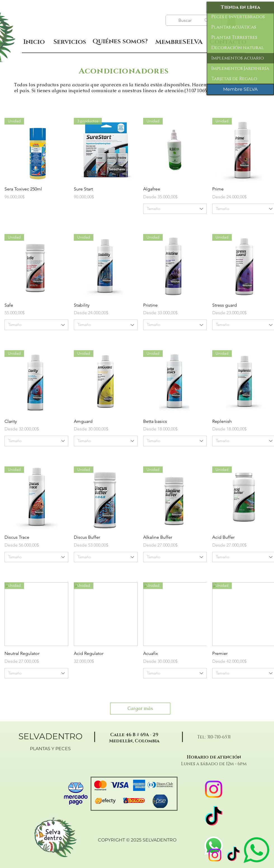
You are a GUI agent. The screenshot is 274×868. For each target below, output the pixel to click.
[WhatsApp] (214, 846)
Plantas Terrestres (234, 37)
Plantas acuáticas (234, 27)
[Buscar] (186, 20)
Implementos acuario (238, 58)
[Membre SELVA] (240, 89)
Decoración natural (238, 48)
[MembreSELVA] (179, 42)
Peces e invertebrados (238, 17)
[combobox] (175, 209)
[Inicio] (34, 42)
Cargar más (140, 708)
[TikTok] (233, 855)
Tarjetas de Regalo (234, 79)
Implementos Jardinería (240, 68)
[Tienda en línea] (240, 7)
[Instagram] (215, 855)
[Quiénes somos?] (120, 42)
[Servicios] (70, 42)
